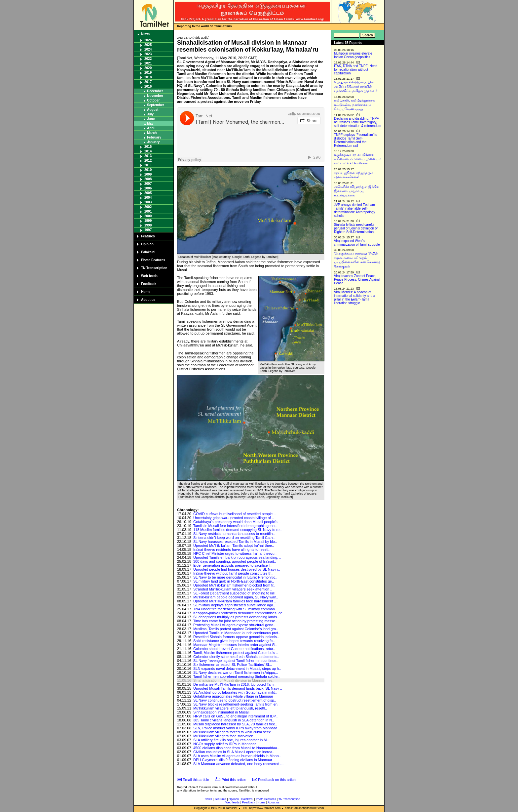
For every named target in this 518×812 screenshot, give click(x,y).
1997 (148, 230)
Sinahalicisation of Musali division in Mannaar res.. (234, 680)
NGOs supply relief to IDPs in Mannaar (225, 744)
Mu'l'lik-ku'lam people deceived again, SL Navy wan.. (236, 597)
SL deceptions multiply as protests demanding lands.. (236, 617)
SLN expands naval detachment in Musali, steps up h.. (237, 669)
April (151, 128)
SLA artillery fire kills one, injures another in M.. (231, 740)
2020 (148, 68)
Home (146, 292)
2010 (148, 170)
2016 (148, 86)
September (156, 105)
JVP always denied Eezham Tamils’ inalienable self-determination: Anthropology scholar (355, 210)
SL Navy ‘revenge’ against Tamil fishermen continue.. (236, 661)
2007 (148, 184)
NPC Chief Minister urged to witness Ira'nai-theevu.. (235, 553)
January (153, 142)
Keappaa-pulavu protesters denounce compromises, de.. (239, 613)
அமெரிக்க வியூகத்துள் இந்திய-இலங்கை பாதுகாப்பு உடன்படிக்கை (357, 191)
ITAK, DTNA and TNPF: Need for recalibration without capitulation (356, 70)
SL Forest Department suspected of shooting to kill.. (235, 593)
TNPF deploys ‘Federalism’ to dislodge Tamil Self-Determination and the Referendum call (356, 140)
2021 (148, 63)
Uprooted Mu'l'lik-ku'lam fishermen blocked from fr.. (234, 585)
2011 (148, 165)
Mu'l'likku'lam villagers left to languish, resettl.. (230, 708)
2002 (148, 207)
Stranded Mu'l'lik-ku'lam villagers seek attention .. (233, 589)
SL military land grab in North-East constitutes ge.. (234, 581)
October (153, 100)
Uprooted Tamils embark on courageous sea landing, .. (237, 557)
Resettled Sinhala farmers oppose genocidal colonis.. (236, 637)
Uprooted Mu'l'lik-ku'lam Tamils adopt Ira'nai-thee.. (234, 546)
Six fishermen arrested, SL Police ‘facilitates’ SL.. (233, 665)
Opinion (147, 244)
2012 (148, 161)
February (154, 137)
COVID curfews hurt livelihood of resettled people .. (234, 514)
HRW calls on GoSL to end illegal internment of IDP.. (235, 716)
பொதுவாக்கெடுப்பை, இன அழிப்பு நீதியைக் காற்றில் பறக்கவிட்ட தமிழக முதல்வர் (356, 86)
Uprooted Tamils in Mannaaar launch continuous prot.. (237, 633)
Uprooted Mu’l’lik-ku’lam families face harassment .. (235, 601)
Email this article (196, 780)
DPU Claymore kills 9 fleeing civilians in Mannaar (233, 760)
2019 (148, 73)
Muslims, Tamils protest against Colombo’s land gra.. (236, 629)
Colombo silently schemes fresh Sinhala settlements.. (236, 657)
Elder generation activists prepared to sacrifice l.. (232, 565)
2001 (148, 211)
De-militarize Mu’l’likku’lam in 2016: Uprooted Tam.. (234, 684)
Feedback (149, 284)
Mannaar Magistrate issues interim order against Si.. (235, 645)
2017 (148, 82)
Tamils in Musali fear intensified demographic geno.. (235, 526)
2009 (148, 174)
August (153, 110)
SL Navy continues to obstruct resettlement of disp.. (235, 700)
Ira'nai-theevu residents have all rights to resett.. (232, 549)
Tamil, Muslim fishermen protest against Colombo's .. (236, 653)
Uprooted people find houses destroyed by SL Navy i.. (237, 569)
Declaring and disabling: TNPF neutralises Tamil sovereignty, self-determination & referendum (358, 122)
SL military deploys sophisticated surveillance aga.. (234, 605)
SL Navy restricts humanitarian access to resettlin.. (234, 534)
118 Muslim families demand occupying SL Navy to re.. (237, 530)
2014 (148, 151)
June (151, 119)
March (152, 133)
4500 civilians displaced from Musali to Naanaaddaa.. (236, 748)
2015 (148, 147)
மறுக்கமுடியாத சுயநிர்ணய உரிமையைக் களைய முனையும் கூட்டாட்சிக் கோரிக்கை (358, 159)
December (155, 91)
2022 (148, 59)
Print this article (234, 780)
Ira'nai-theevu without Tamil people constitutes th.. (233, 573)
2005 (148, 193)
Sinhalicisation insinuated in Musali (221, 712)
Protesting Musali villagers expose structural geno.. (234, 625)
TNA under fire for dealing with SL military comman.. (235, 609)
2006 (148, 188)
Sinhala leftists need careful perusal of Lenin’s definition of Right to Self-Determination (356, 228)
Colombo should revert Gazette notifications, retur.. (234, 649)
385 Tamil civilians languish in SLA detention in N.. (234, 720)
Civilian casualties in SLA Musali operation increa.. (234, 752)
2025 (148, 45)
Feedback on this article (277, 780)
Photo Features (153, 260)
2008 (148, 179)
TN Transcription (154, 268)
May (150, 123)
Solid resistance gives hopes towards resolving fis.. (234, 641)
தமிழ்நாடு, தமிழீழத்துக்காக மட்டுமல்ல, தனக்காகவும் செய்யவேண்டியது (354, 105)
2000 (148, 216)
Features (148, 236)
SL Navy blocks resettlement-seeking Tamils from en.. (236, 704)
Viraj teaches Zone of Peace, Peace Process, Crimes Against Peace (357, 280)
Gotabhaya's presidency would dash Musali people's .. (237, 522)
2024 (148, 49)
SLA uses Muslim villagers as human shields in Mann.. (237, 756)
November (155, 96)
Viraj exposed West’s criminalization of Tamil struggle (357, 243)
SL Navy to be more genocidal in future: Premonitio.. (235, 577)
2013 (148, 156)
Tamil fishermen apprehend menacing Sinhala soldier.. (237, 676)
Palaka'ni (148, 252)
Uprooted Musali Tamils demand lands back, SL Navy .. (238, 688)
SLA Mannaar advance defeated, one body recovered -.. (238, 764)
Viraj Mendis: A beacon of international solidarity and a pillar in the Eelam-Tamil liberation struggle (355, 298)
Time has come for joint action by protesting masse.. (235, 621)
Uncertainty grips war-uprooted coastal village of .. (234, 518)
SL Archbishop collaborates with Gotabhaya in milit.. (235, 692)
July (150, 114)
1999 (148, 221)
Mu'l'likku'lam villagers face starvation (223, 736)
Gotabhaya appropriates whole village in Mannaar (233, 696)
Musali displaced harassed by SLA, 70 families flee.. (235, 724)
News (145, 34)
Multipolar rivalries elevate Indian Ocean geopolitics (353, 55)
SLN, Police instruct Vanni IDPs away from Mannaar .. (237, 728)
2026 (148, 40)
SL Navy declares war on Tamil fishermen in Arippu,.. (236, 672)
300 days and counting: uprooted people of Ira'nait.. (235, 561)
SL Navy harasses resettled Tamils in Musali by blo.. (235, 542)
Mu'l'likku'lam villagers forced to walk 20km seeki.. (233, 732)
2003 (148, 202)
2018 (148, 77)
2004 (148, 198)
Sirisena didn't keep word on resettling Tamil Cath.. (234, 538)
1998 (148, 225)
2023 (148, 54)
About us (148, 300)
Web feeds (149, 276)
